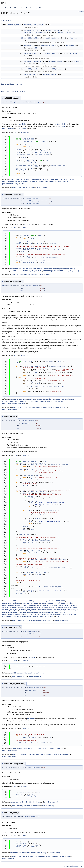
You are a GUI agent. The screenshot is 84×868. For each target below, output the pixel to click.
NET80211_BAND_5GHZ (38, 366)
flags (29, 482)
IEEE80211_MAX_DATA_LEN (42, 153)
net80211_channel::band (19, 399)
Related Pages (14, 8)
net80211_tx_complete (33, 61)
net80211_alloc (30, 25)
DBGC (30, 503)
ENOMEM (31, 239)
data (46, 461)
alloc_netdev (27, 141)
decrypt (37, 519)
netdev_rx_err (21, 587)
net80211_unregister (32, 69)
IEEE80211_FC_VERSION (38, 465)
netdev (34, 140)
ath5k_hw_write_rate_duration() (23, 407)
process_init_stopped (24, 165)
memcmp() (48, 612)
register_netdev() (73, 271)
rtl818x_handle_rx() (61, 620)
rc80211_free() (55, 853)
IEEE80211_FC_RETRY (58, 568)
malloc (26, 236)
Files (41, 8)
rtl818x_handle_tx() (9, 756)
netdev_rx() (57, 614)
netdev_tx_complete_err (25, 742)
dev (44, 141)
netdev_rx (26, 574)
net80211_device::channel (45, 399)
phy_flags (34, 387)
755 (15, 132)
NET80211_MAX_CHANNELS (32, 250)
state (35, 258)
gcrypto (53, 511)
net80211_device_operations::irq (48, 269)
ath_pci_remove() (52, 856)
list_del (19, 794)
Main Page (5, 8)
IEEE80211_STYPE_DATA (58, 560)
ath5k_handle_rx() (19, 620)
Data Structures (32, 8)
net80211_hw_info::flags (56, 603)
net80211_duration (31, 38)
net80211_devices (46, 261)
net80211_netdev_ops (42, 154)
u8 (28, 160)
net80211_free (30, 74)
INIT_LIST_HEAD (22, 168)
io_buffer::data (50, 601)
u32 (17, 363)
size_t (40, 25)
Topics (23, 8)
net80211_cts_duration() (44, 407)
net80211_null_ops (32, 162)
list (35, 261)
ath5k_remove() (28, 856)
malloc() (72, 269)
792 (15, 228)
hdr (36, 461)
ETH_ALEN (54, 244)
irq (27, 256)
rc (33, 56)
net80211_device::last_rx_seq (12, 612)
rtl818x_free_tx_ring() (62, 754)
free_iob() (69, 603)
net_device (23, 124)
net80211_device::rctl (25, 617)
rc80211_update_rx (29, 568)
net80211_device (15, 25)
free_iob (26, 526)
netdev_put (20, 847)
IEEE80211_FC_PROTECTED (38, 492)
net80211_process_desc (58, 165)
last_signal (24, 534)
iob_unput (26, 485)
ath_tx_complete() (47, 754)
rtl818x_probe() (43, 187)
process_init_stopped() (10, 184)
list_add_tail (21, 261)
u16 (22, 38)
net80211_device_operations (35, 32)
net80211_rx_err (30, 53)
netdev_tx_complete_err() (37, 748)
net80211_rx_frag (29, 542)
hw (75, 32)
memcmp (24, 493)
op (21, 234)
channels (31, 248)
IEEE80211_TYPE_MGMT (34, 550)
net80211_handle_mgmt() (11, 614)
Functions (81, 11)
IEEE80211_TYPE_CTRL (34, 469)
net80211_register (31, 30)
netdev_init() (59, 181)
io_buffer (70, 46)
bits (27, 371)
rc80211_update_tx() (56, 748)
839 (15, 836)
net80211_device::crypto (36, 601)
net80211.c (25, 132)
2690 (15, 455)
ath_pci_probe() (28, 187)
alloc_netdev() (15, 179)
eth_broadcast (40, 151)
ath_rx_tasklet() (31, 620)
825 (15, 787)
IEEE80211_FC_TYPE (40, 463)
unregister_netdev (23, 793)
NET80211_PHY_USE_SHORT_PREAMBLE (52, 387)
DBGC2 (18, 590)
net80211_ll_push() (60, 407)
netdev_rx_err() (67, 614)
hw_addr (36, 244)
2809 (15, 728)
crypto (55, 498)
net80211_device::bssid (18, 601)
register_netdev (28, 263)
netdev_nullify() (31, 853)
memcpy (19, 242)
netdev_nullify (22, 845)
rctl (26, 566)
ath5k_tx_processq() (19, 754)
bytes (71, 38)
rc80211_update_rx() (9, 617)
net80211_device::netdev (43, 614)
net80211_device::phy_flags (12, 404)
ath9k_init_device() (30, 275)
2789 (15, 661)
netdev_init (21, 154)
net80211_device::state (41, 617)
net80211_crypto (34, 498)
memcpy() (6, 271)
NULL (30, 146)
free (18, 842)
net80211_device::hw (32, 605)
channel (23, 251)
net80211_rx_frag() (27, 614)
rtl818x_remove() (48, 806)
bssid (44, 493)
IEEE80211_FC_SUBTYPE (38, 560)
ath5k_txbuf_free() (34, 754)
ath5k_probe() (17, 187)
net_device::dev (26, 179)
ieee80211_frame (28, 461)
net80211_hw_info (65, 32)
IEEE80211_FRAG (26, 539)
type (21, 463)
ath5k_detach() (18, 806)
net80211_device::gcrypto (11, 605)
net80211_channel (28, 361)
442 (15, 355)
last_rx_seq (28, 476)
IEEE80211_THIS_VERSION (59, 465)
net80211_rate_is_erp (57, 366)
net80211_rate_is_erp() (55, 401)
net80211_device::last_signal (33, 612)
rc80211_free (21, 844)
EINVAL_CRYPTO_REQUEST (52, 587)
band (26, 366)
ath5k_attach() (17, 275)
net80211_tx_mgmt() (10, 409)
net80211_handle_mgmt (31, 552)
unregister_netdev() (51, 802)
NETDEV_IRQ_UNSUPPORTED (49, 258)
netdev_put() (42, 853)
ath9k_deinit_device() (31, 806)
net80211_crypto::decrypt (11, 603)
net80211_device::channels (64, 399)
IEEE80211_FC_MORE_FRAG (41, 541)
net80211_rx (29, 46)
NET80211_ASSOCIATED (38, 573)
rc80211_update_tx (29, 737)
